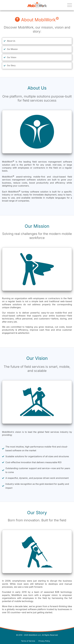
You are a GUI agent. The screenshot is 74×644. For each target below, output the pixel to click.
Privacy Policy (44, 641)
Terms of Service (28, 641)
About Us (11, 41)
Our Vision (12, 57)
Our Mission (12, 49)
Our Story (11, 65)
